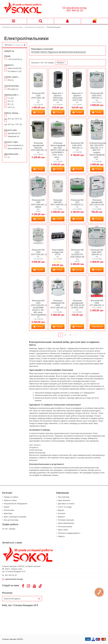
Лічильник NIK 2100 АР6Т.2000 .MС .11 (38, 97)
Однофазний (14, 133)
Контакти (62, 513)
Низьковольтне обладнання (15, 504)
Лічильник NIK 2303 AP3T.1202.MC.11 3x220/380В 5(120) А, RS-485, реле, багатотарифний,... (39, 308)
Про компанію (64, 497)
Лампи (7, 507)
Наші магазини (64, 500)
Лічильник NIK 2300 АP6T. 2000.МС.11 (97, 252)
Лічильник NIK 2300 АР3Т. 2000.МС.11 (97, 96)
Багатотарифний (15, 145)
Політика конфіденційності (69, 533)
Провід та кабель (11, 497)
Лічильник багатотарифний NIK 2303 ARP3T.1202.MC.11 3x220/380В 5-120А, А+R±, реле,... (59, 150)
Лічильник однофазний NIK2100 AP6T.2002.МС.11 (39, 147)
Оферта (61, 536)
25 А (11, 101)
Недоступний (15, 68)
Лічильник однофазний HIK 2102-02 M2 (97, 202)
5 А (11, 98)
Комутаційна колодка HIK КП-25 (58, 252)
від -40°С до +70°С (13, 124)
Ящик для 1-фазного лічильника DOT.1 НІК (58, 97)
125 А (11, 107)
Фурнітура (8, 513)
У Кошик (38, 112)
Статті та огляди (65, 507)
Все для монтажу (11, 520)
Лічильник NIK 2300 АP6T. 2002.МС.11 (77, 145)
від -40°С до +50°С (13, 119)
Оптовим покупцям (66, 520)
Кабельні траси (10, 500)
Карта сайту (63, 530)
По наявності (14, 71)
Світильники (9, 510)
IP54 (11, 80)
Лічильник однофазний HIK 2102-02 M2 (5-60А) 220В (77, 304)
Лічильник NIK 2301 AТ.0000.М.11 (77, 202)
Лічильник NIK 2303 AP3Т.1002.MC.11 (39, 252)
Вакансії (61, 517)
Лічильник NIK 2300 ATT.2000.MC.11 (97, 303)
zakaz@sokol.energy (76, 8)
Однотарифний (15, 148)
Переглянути (97, 327)
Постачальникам (65, 527)
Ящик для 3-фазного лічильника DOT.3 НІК (77, 97)
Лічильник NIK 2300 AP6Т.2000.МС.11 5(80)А (39, 203)
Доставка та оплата (66, 504)
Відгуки (61, 510)
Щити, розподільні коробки (15, 517)
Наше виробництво (66, 523)
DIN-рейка (13, 89)
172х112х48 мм (15, 59)
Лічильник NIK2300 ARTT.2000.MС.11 (59, 202)
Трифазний (13, 136)
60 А (11, 104)
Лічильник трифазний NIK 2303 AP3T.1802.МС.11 (58, 304)
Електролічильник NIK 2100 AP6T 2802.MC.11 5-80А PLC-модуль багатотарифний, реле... (98, 150)
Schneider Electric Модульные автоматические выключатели (58, 52)
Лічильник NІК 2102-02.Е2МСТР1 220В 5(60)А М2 (77, 253)
